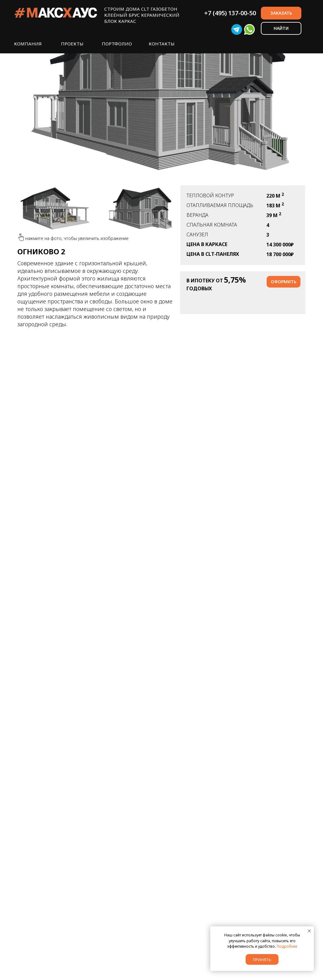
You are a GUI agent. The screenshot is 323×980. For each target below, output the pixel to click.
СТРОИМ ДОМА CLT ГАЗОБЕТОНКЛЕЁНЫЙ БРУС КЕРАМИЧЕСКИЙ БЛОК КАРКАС (142, 15)
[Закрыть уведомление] (309, 931)
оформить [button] (284, 282)
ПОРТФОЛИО (117, 44)
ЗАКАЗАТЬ (281, 13)
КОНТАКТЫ (162, 44)
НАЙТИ (281, 28)
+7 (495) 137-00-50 (230, 13)
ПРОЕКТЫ (72, 44)
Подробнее (287, 946)
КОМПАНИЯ (28, 44)
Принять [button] (262, 960)
